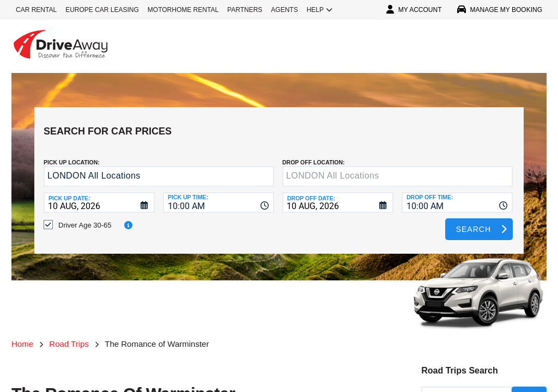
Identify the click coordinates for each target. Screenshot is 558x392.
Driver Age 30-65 (85, 217)
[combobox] (219, 194)
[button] (263, 169)
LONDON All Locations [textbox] (94, 167)
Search (474, 221)
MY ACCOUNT (414, 10)
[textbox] (398, 168)
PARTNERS (245, 10)
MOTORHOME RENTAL (183, 10)
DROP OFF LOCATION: (314, 154)
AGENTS (284, 10)
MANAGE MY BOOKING (500, 10)
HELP (320, 10)
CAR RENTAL (36, 10)
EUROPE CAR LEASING (102, 10)
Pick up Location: (72, 154)
